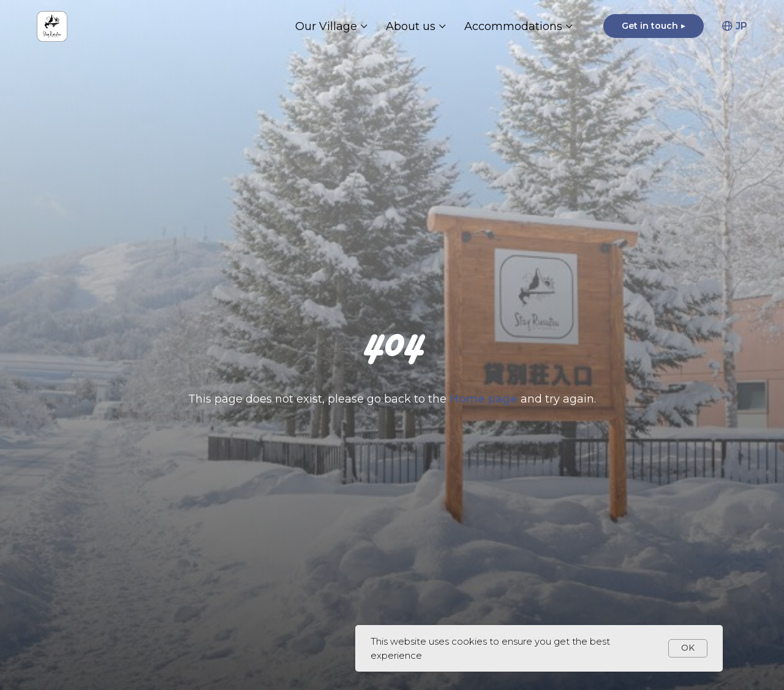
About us (411, 26)
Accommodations (513, 26)
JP (735, 26)
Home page (485, 399)
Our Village (326, 26)
